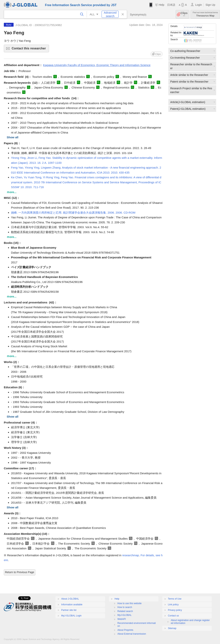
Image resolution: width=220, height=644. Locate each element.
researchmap (131, 555)
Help (161, 5)
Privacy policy (175, 610)
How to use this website (130, 603)
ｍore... (12, 192)
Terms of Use (175, 599)
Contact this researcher (30, 50)
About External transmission (132, 634)
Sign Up (210, 5)
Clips (184, 14)
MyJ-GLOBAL (125, 615)
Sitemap (172, 628)
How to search (125, 607)
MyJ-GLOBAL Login (71, 616)
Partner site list (69, 610)
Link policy (173, 605)
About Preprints (125, 630)
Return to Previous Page (20, 572)
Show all (13, 137)
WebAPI (122, 619)
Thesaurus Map (205, 14)
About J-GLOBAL (70, 599)
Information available (72, 605)
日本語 (171, 5)
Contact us (173, 616)
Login (198, 5)
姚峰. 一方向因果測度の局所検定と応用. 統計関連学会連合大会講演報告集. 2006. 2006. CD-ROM (73, 213)
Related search (125, 611)
